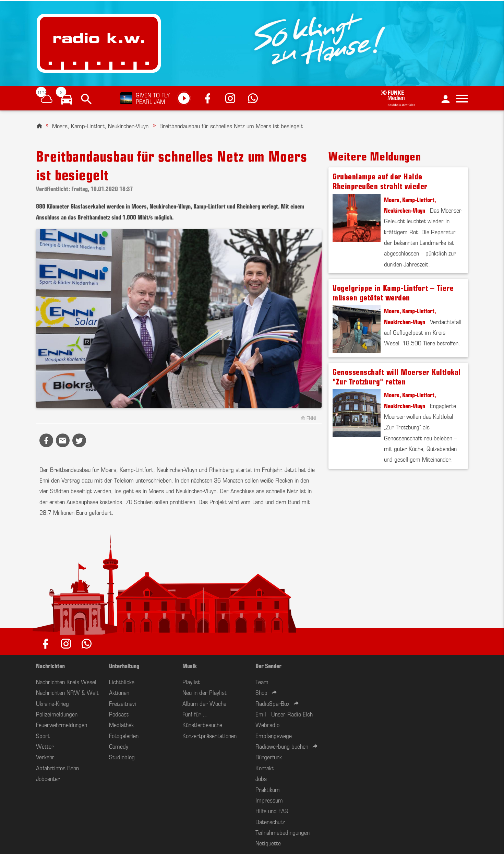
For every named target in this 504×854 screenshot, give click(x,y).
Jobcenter (48, 778)
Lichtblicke (122, 681)
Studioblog (122, 757)
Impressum (269, 800)
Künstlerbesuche (202, 724)
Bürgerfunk (269, 757)
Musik (190, 665)
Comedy (119, 746)
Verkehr (45, 757)
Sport (43, 735)
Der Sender (268, 665)
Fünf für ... (195, 714)
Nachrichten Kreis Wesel (66, 681)
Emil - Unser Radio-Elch (284, 714)
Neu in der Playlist (205, 692)
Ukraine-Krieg (52, 703)
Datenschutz (270, 821)
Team (262, 681)
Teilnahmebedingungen (283, 832)
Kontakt (265, 768)
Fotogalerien (124, 735)
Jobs (261, 778)
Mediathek (121, 724)
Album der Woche (204, 703)
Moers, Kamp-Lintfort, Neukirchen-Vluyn (101, 126)
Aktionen (119, 692)
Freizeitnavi (123, 703)
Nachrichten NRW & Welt (67, 692)
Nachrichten (50, 665)
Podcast (119, 714)
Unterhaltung (124, 665)
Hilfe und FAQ (272, 810)
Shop (261, 692)
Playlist (191, 681)
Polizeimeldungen (57, 714)
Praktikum (268, 789)
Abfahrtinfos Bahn (57, 768)
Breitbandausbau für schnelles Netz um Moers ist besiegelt (231, 126)
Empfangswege (274, 735)
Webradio (267, 724)
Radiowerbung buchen (282, 746)
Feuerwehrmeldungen (62, 724)
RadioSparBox (272, 703)
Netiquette (268, 843)
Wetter (45, 746)
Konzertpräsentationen (209, 735)
